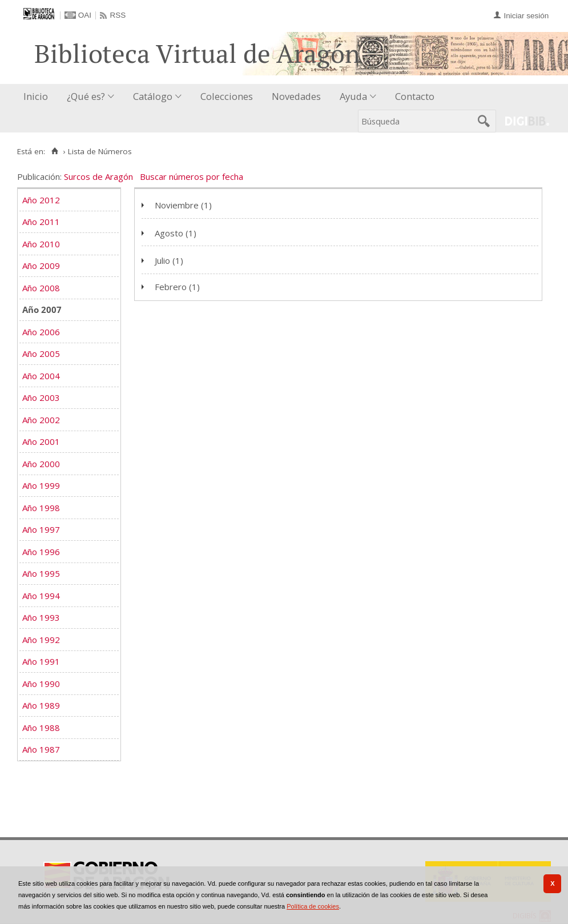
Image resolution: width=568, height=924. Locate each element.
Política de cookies (313, 906)
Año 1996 (41, 552)
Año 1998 (41, 508)
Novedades (296, 96)
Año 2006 (41, 332)
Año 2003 (41, 397)
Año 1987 (41, 749)
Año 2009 (41, 266)
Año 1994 (41, 596)
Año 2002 (41, 420)
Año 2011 (41, 222)
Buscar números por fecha (192, 176)
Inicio (36, 96)
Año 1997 (41, 529)
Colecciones (227, 96)
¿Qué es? (86, 96)
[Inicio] (55, 151)
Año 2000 (41, 464)
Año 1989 (41, 705)
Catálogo (153, 96)
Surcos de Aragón (98, 176)
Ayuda (353, 96)
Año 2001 (41, 441)
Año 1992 (41, 640)
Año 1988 (41, 728)
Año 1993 (41, 617)
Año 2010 (41, 244)
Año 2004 (41, 376)
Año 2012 (41, 200)
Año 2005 (41, 353)
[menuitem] (38, 97)
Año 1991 (41, 661)
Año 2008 (41, 288)
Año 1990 (41, 684)
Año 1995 (41, 573)
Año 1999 (41, 485)
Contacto (415, 96)
